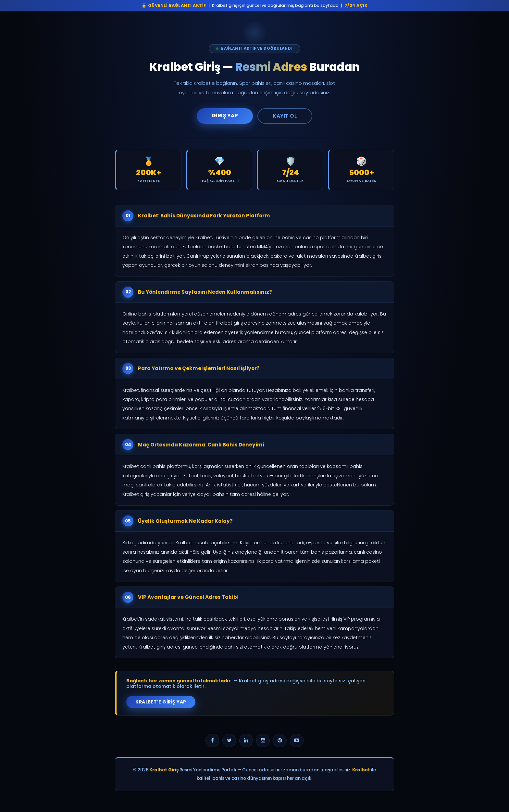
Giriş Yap (225, 116)
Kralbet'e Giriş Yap (161, 702)
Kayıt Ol (285, 116)
